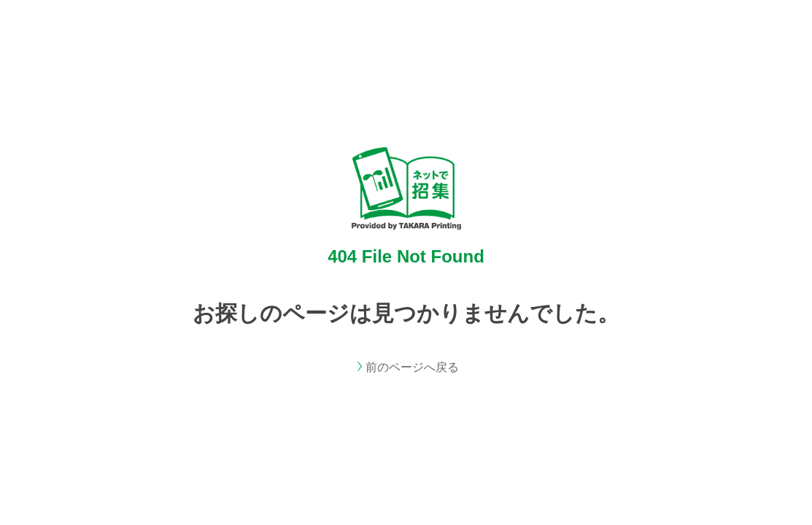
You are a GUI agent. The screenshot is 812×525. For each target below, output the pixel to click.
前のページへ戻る (412, 367)
